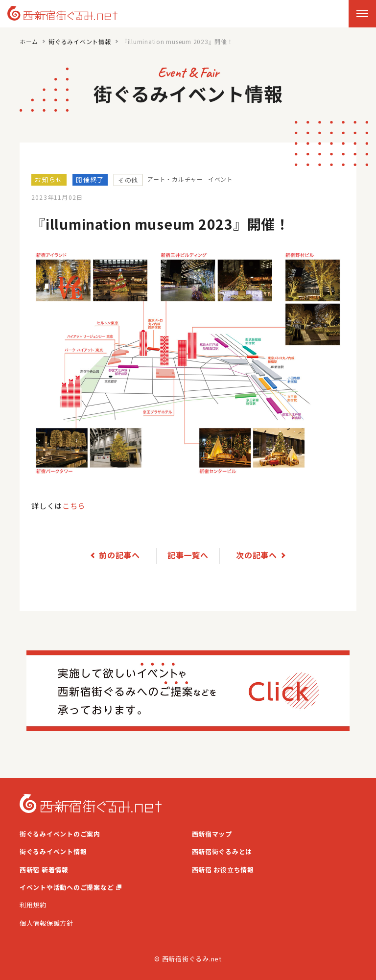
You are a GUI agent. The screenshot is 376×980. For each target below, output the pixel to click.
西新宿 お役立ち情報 (223, 869)
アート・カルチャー (175, 179)
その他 (128, 180)
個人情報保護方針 (47, 922)
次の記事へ (257, 554)
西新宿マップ (212, 833)
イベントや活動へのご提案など (71, 887)
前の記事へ (119, 554)
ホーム (29, 41)
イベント (221, 179)
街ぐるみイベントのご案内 (60, 833)
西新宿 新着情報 (44, 869)
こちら (74, 506)
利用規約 (33, 905)
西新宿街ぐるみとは (222, 851)
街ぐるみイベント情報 (80, 41)
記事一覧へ (188, 554)
